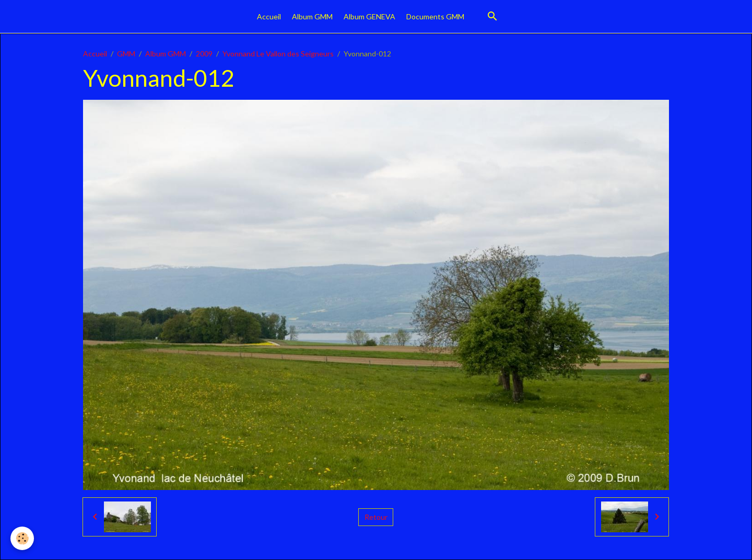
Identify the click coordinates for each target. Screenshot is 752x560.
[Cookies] (22, 538)
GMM (126, 54)
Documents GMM (435, 16)
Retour (376, 517)
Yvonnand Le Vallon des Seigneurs (278, 54)
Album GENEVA (369, 16)
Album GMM (312, 16)
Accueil (269, 16)
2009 (204, 54)
